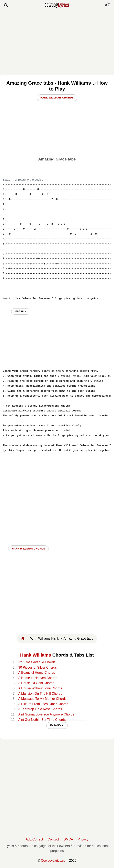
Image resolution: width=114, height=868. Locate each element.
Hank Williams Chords (57, 98)
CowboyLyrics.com (55, 861)
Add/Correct (34, 839)
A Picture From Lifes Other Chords (43, 704)
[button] (6, 5)
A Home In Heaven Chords (38, 678)
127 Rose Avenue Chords (37, 662)
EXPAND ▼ (57, 725)
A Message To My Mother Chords (42, 699)
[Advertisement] (57, 41)
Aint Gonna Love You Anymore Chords (46, 714)
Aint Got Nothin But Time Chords (42, 720)
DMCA (68, 839)
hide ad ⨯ (21, 311)
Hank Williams (36, 655)
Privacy (83, 839)
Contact (53, 839)
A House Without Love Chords (40, 688)
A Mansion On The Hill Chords (40, 694)
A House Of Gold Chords (36, 683)
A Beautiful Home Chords (37, 673)
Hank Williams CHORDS (28, 549)
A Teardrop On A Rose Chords (40, 709)
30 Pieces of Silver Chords (38, 667)
